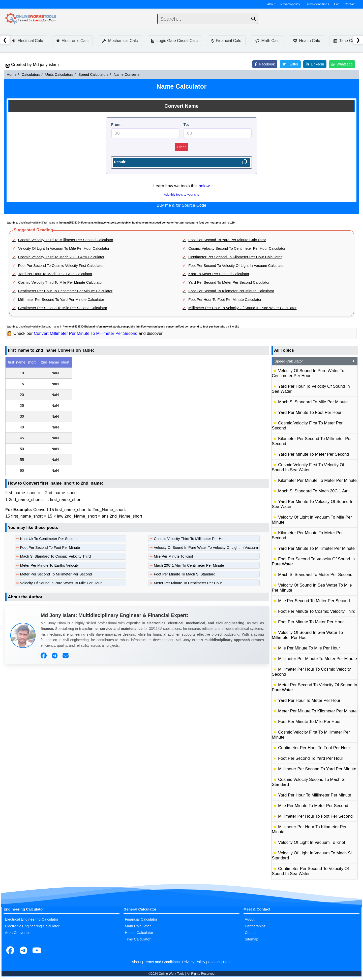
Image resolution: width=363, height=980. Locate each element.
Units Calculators (59, 75)
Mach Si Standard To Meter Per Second (315, 575)
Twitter (290, 64)
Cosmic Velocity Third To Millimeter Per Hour (190, 539)
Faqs (227, 962)
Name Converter (127, 75)
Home (11, 75)
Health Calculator (139, 933)
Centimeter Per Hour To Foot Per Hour (314, 748)
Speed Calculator (315, 361)
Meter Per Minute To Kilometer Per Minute (317, 711)
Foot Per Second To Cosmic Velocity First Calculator (61, 266)
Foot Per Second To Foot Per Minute (50, 548)
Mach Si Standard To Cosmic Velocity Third (56, 556)
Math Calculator (138, 926)
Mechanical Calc (120, 41)
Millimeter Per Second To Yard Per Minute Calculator (61, 300)
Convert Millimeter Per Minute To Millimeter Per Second (86, 333)
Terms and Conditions (162, 962)
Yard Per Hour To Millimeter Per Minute (315, 795)
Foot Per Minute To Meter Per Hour (311, 622)
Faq (337, 4)
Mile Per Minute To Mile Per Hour (309, 648)
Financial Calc (226, 41)
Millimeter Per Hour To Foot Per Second (315, 816)
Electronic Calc (72, 41)
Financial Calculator (141, 919)
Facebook (265, 64)
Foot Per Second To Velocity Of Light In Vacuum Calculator (236, 266)
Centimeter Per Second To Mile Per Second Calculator (63, 308)
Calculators (31, 75)
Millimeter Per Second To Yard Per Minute (317, 769)
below (204, 186)
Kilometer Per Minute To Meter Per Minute (317, 480)
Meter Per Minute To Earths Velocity (50, 565)
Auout (250, 919)
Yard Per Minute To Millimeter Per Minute (316, 548)
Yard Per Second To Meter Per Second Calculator (229, 282)
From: (116, 125)
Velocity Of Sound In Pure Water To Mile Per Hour (61, 583)
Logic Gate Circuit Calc (174, 41)
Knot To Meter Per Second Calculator (219, 274)
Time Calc (345, 41)
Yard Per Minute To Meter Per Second (313, 454)
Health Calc (307, 41)
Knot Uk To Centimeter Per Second (49, 539)
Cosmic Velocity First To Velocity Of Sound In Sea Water (308, 467)
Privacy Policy (194, 962)
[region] (137, 416)
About (271, 4)
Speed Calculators (94, 75)
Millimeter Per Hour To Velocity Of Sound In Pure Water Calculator (242, 308)
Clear (181, 147)
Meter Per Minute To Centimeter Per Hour (188, 583)
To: (186, 125)
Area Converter (17, 933)
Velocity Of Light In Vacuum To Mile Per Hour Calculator (64, 248)
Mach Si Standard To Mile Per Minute (313, 402)
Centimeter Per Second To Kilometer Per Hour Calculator (235, 257)
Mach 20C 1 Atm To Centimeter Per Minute (189, 565)
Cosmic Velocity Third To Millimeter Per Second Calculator (66, 240)
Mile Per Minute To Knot (173, 556)
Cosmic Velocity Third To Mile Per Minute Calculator (60, 282)
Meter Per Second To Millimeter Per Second (56, 574)
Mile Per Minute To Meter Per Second (313, 806)
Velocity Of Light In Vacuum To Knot (312, 842)
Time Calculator (138, 939)
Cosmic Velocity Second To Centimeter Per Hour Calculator (237, 248)
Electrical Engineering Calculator (32, 919)
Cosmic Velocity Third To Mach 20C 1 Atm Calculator (61, 257)
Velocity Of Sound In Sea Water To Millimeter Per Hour (307, 635)
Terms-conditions (317, 4)
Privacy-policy (290, 4)
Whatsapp (342, 64)
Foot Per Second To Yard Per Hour (311, 758)
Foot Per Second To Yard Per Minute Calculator (227, 240)
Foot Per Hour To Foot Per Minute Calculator (225, 300)
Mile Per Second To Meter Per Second (314, 601)
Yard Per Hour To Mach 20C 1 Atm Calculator (55, 274)
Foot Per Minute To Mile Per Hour (309, 722)
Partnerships (255, 926)
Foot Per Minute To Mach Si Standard (185, 574)
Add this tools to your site (181, 195)
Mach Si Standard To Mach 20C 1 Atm (314, 491)
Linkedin (315, 64)
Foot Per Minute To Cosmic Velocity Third (317, 611)
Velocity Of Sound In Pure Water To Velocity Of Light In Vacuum (206, 548)
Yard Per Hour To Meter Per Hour (309, 700)
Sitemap (252, 939)
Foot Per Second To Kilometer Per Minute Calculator (231, 291)
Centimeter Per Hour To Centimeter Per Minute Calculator (65, 291)
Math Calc (267, 41)
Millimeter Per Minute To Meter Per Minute (317, 659)
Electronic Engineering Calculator (32, 926)
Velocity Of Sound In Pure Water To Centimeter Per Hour (308, 373)
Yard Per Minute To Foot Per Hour (310, 412)
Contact (350, 4)
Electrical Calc (27, 41)
